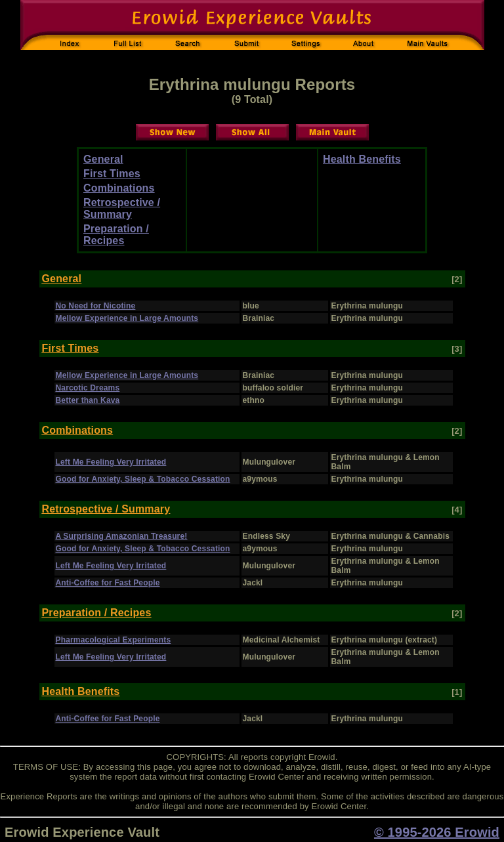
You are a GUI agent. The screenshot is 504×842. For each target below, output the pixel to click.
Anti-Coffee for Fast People (108, 583)
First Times (112, 174)
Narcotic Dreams (88, 388)
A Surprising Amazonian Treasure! (122, 536)
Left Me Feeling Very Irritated (111, 462)
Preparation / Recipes (116, 235)
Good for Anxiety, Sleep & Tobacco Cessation (143, 479)
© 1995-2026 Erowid (437, 832)
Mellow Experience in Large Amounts (127, 318)
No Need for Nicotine (96, 306)
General (103, 159)
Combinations (119, 188)
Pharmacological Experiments (114, 640)
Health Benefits (362, 159)
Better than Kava (88, 400)
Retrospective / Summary (122, 208)
